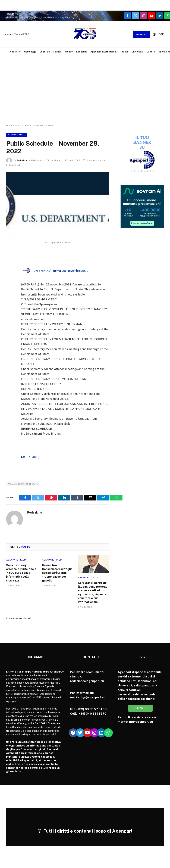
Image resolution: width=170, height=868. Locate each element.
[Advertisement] (85, 93)
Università (137, 52)
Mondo (69, 52)
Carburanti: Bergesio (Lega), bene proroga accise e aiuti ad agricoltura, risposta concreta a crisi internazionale (93, 592)
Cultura (151, 52)
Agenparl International (103, 52)
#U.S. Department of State (23, 484)
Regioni (124, 52)
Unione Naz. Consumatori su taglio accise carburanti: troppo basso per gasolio (57, 573)
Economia (82, 52)
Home (9, 125)
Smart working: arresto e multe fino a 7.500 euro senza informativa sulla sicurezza (21, 573)
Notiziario (15, 52)
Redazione (22, 160)
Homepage (30, 52)
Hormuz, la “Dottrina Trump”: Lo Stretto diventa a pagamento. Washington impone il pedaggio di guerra (40, 17)
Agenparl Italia (17, 135)
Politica (57, 52)
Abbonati (141, 34)
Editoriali (45, 52)
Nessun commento (94, 160)
